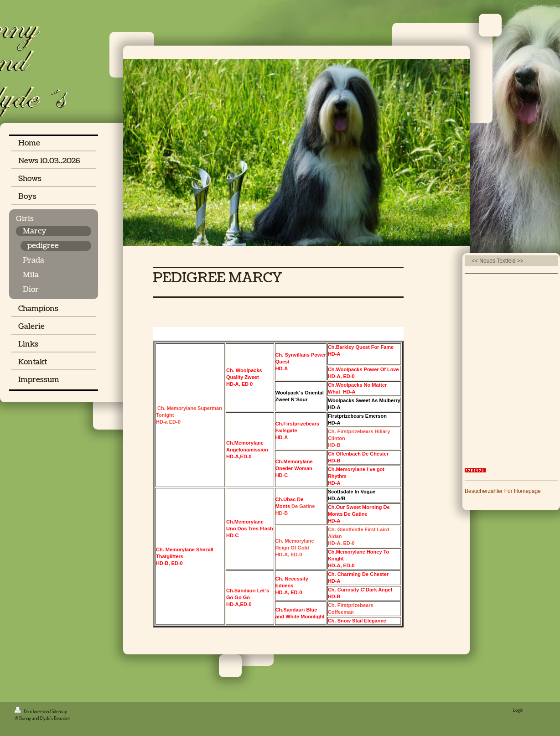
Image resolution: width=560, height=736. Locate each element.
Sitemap (59, 711)
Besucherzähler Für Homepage (503, 491)
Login (518, 710)
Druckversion (32, 711)
